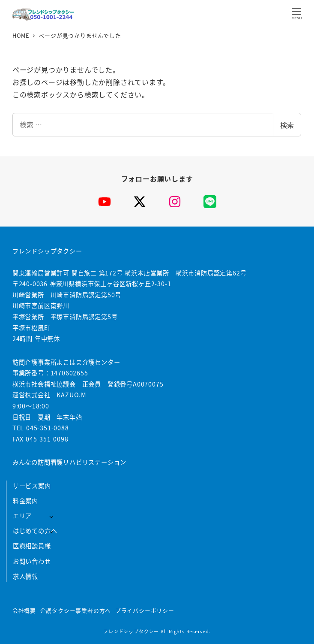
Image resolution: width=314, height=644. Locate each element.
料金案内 (25, 501)
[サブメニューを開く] (51, 516)
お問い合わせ (32, 561)
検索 (287, 125)
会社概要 (24, 610)
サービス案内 (32, 486)
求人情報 (25, 576)
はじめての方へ (35, 531)
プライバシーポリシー (145, 610)
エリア (22, 516)
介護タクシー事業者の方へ (76, 610)
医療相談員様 (32, 546)
